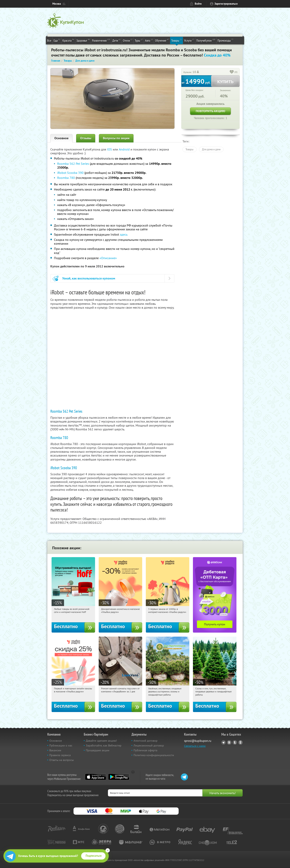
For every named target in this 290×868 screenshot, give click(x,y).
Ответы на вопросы (62, 760)
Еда (57, 40)
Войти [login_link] (198, 4)
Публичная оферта (145, 750)
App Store (96, 777)
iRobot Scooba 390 (70, 173)
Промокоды (225, 40)
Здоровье (83, 40)
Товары (177, 40)
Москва (57, 4)
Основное (61, 138)
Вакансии (55, 750)
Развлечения (101, 40)
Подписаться (94, 856)
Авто (149, 40)
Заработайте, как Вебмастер (104, 745)
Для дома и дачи (211, 149)
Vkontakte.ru (229, 742)
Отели (128, 40)
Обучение (162, 40)
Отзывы (86, 138)
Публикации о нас (61, 745)
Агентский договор (146, 741)
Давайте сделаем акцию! (101, 741)
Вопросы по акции (116, 138)
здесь (124, 234)
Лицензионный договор (149, 745)
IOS (110, 149)
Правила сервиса (60, 755)
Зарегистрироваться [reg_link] (226, 4)
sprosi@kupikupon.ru (198, 741)
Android (125, 149)
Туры (139, 40)
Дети (117, 40)
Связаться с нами (195, 746)
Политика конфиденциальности (154, 755)
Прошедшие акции (98, 750)
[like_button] (232, 72)
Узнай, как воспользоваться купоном (89, 278)
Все (49, 40)
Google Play (119, 777)
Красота (68, 40)
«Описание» (108, 258)
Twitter (235, 742)
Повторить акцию (210, 111)
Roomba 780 (66, 178)
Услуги (189, 40)
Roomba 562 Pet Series (73, 164)
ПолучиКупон (206, 40)
